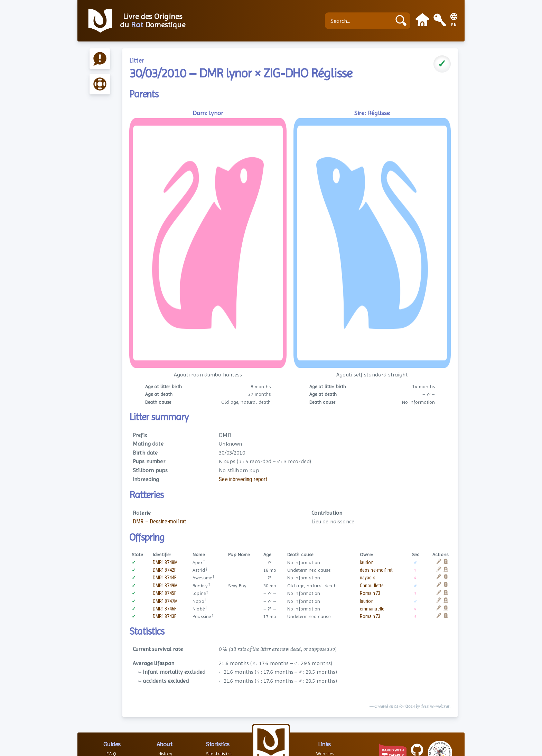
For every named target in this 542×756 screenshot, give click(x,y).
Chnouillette (372, 586)
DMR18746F (165, 609)
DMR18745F (165, 593)
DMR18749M (165, 586)
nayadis (368, 578)
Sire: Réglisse (372, 113)
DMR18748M (165, 562)
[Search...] (360, 21)
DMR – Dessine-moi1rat (159, 521)
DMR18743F (165, 616)
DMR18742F (165, 570)
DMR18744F (165, 578)
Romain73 (370, 593)
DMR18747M (165, 601)
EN (454, 25)
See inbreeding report (243, 479)
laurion (367, 562)
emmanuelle (372, 609)
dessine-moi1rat (376, 570)
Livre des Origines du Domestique (153, 21)
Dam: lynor (208, 113)
